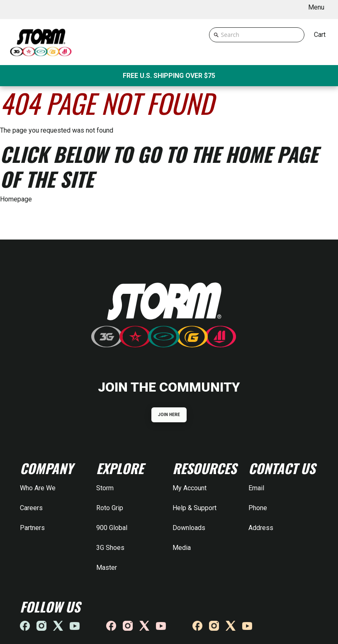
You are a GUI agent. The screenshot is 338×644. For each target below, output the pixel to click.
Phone (258, 508)
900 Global (112, 528)
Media (182, 548)
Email (256, 488)
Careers (31, 508)
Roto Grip (110, 508)
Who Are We (38, 488)
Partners (32, 528)
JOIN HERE (169, 415)
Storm (105, 488)
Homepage (16, 199)
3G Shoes (110, 548)
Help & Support (195, 508)
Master (107, 568)
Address (261, 528)
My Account (190, 488)
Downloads (189, 528)
